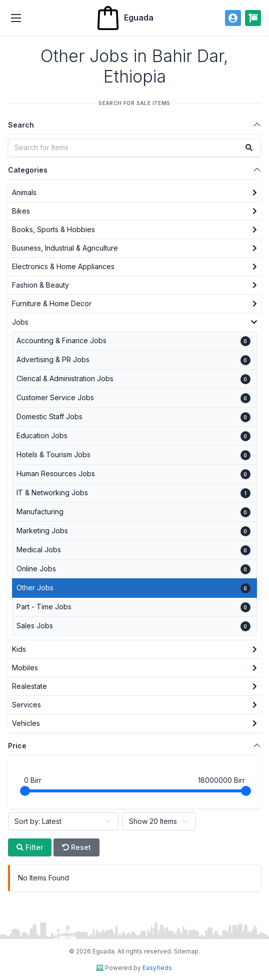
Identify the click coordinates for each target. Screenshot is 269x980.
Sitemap (186, 951)
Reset (76, 847)
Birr (33, 780)
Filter (30, 847)
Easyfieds (157, 968)
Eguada (125, 18)
